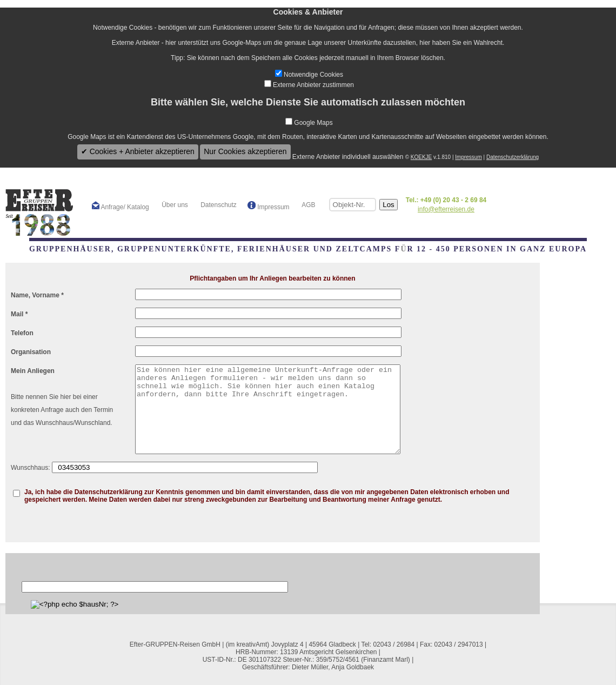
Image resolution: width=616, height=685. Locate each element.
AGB (308, 205)
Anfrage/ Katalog (120, 206)
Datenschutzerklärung (513, 157)
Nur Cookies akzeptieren (245, 151)
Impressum (468, 157)
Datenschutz (218, 205)
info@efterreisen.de (446, 209)
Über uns (174, 205)
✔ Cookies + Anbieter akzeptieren (138, 151)
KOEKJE (421, 157)
